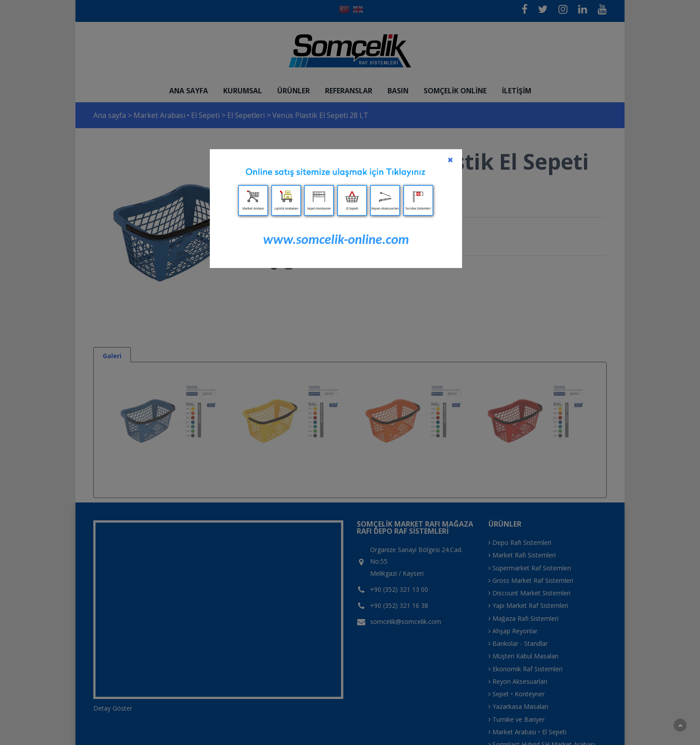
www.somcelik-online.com (336, 239)
